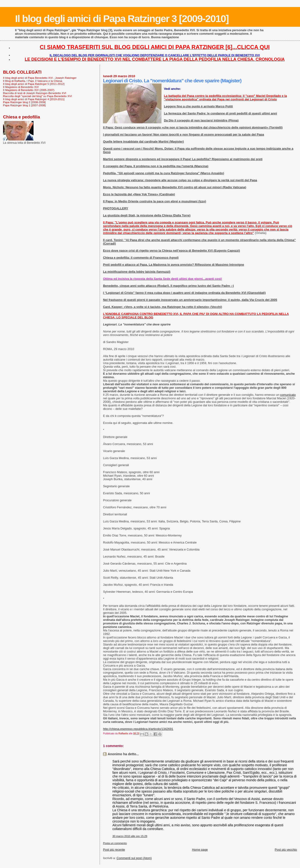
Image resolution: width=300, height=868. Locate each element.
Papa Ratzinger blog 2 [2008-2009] (24, 102)
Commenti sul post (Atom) (134, 858)
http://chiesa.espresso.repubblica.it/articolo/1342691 (138, 729)
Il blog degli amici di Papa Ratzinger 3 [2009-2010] (122, 19)
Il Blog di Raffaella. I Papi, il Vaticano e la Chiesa (33, 81)
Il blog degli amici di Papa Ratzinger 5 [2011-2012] (34, 84)
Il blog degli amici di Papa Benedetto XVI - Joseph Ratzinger (40, 78)
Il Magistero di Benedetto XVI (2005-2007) (29, 90)
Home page (200, 850)
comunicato (288, 395)
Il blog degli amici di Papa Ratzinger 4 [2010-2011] (34, 99)
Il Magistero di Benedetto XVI (21, 87)
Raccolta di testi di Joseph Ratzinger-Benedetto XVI (35, 93)
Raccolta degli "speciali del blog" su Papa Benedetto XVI (37, 96)
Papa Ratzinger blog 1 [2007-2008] (24, 105)
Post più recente (114, 850)
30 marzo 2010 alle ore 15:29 (130, 836)
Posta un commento (115, 843)
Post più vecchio (286, 850)
